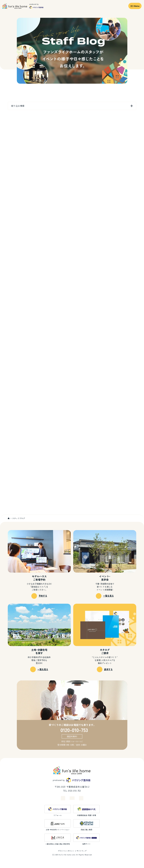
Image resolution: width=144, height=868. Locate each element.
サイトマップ (81, 851)
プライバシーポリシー (66, 851)
